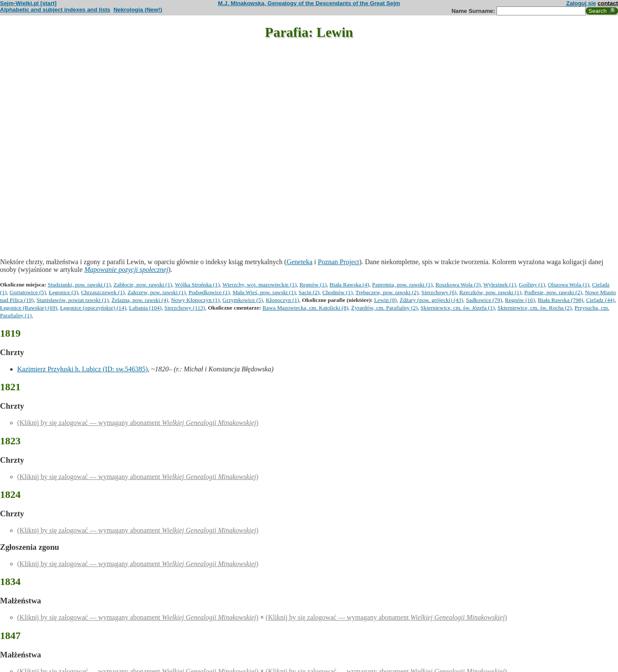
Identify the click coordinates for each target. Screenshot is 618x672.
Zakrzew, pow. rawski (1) (157, 292)
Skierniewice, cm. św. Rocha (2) (535, 308)
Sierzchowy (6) (439, 292)
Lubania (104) (145, 308)
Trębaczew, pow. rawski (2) (387, 292)
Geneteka (300, 262)
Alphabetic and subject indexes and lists (55, 10)
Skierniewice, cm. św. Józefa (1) (458, 308)
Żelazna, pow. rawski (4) (140, 300)
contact (608, 3)
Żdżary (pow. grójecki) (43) (431, 300)
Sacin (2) (309, 292)
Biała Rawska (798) (560, 300)
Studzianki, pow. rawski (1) (79, 285)
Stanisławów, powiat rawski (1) (73, 300)
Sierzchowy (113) (185, 308)
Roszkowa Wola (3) (458, 285)
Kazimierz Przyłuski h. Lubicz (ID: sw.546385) (82, 369)
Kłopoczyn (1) (282, 300)
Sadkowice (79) (484, 300)
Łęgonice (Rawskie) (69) (29, 308)
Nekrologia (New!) (138, 10)
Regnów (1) (313, 285)
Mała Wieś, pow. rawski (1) (264, 292)
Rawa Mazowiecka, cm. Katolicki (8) (306, 308)
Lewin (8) (386, 300)
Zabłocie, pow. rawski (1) (143, 285)
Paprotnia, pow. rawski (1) (402, 285)
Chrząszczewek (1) (103, 292)
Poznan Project (339, 262)
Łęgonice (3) (64, 292)
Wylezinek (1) (500, 285)
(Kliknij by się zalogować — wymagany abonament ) (138, 423)
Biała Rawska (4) (350, 285)
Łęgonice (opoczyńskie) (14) (93, 308)
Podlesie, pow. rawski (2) (553, 292)
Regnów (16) (520, 300)
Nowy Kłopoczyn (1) (195, 300)
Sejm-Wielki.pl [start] (28, 3)
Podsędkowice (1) (209, 292)
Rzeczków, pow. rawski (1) (490, 292)
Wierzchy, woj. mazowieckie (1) (259, 285)
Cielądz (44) (600, 300)
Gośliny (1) (532, 285)
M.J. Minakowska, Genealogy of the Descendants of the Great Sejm (309, 3)
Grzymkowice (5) (242, 300)
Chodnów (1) (338, 292)
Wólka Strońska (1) (197, 285)
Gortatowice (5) (28, 292)
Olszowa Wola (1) (569, 285)
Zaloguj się (581, 3)
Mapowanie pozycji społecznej (126, 270)
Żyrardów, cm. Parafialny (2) (384, 308)
